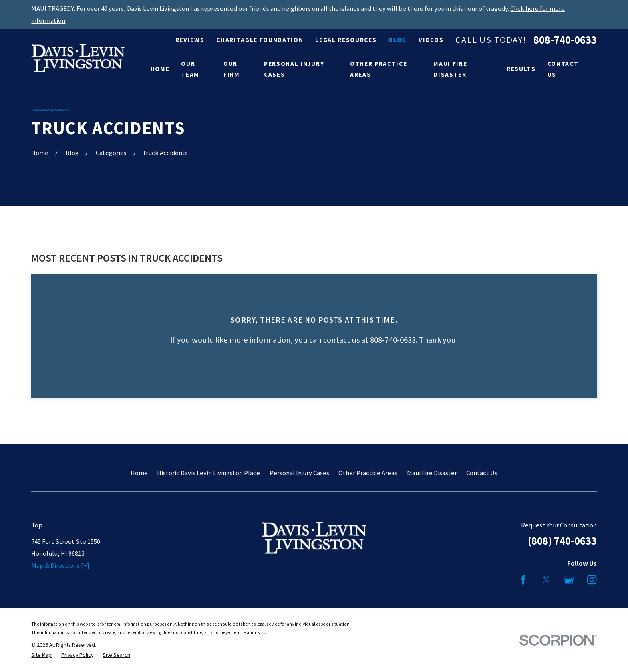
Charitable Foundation (260, 40)
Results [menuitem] (521, 69)
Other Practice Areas (368, 473)
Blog (398, 40)
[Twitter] (546, 580)
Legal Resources (346, 40)
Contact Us (482, 473)
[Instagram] (592, 580)
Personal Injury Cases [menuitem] (294, 69)
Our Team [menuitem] (190, 69)
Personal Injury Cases (299, 473)
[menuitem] (41, 655)
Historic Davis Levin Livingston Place (208, 473)
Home (139, 473)
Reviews (190, 40)
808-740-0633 (565, 40)
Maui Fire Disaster (432, 473)
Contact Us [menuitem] (563, 69)
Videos (431, 40)
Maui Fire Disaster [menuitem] (450, 69)
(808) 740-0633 (562, 541)
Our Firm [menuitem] (232, 69)
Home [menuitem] (160, 69)
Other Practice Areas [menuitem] (378, 69)
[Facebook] (523, 580)
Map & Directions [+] (60, 566)
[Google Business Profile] (569, 580)
